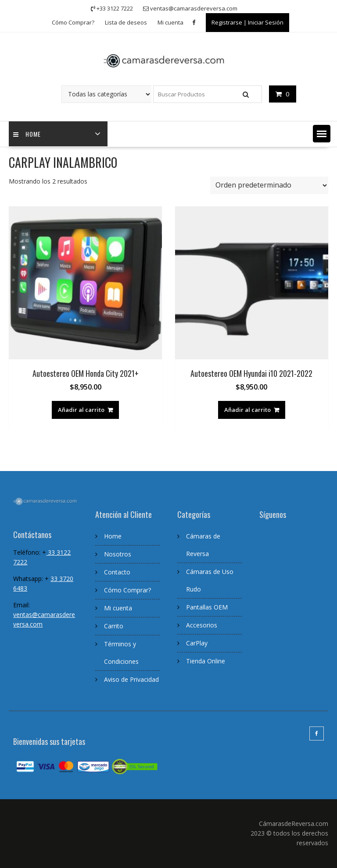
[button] (322, 134)
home (27, 134)
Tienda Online (206, 661)
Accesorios (202, 625)
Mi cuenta (170, 22)
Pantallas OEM (207, 607)
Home (113, 536)
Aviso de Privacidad (131, 679)
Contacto (117, 572)
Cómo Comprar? (73, 22)
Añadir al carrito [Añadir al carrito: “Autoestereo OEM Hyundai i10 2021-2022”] (247, 410)
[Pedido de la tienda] (269, 185)
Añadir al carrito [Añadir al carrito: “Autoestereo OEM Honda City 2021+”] (81, 410)
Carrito (114, 626)
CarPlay (197, 643)
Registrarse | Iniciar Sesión (247, 22)
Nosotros (118, 554)
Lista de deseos (126, 22)
